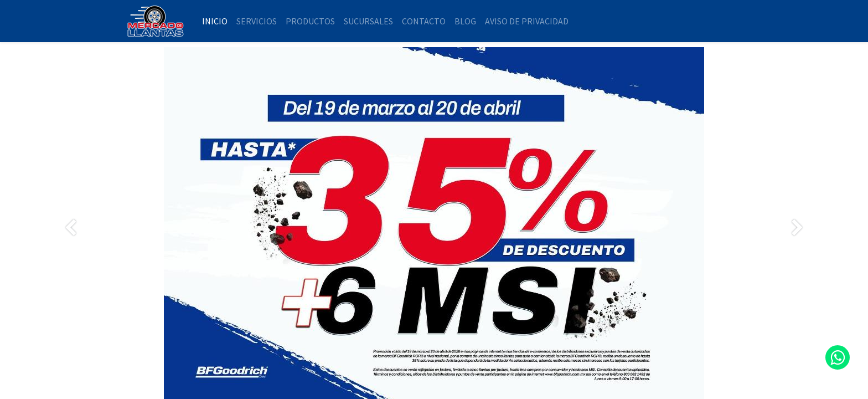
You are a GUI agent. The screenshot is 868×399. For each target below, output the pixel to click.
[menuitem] (215, 21)
